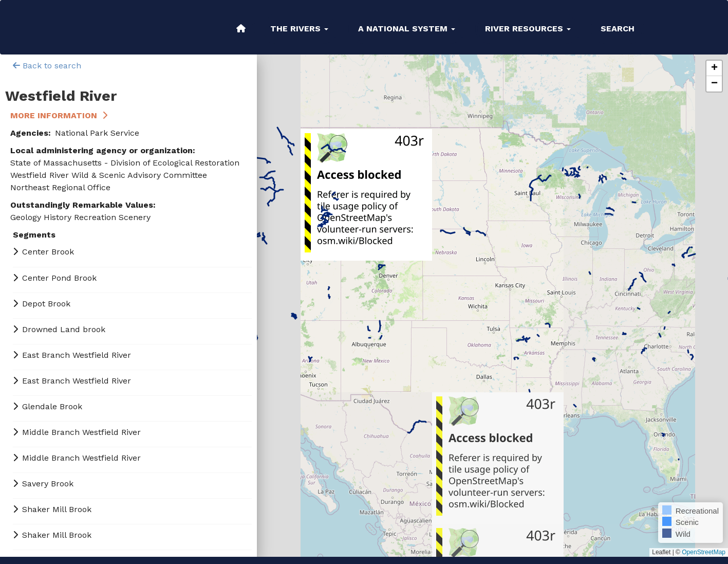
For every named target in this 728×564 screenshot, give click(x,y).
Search (618, 29)
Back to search (47, 66)
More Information (54, 115)
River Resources (528, 29)
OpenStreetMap (704, 552)
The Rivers (299, 29)
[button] (714, 68)
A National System (407, 29)
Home (241, 28)
